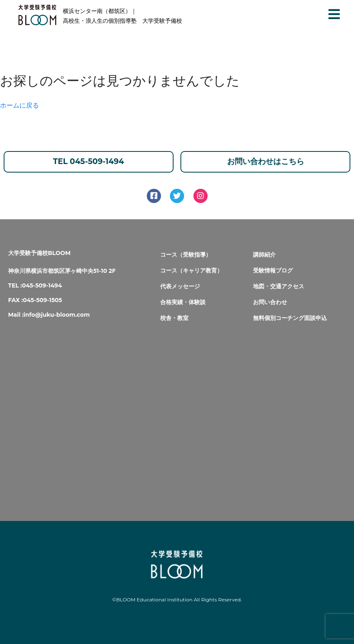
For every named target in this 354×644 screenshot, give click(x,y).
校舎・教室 (174, 318)
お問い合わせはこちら (266, 161)
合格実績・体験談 (183, 302)
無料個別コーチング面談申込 (290, 318)
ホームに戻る (19, 105)
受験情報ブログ (273, 270)
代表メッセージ (180, 286)
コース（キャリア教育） (191, 270)
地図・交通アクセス (279, 286)
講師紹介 (264, 255)
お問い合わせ (270, 302)
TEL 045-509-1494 (89, 161)
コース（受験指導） (186, 255)
